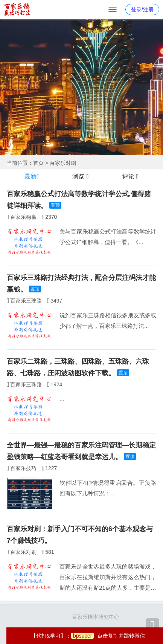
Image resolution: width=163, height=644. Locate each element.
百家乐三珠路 (26, 301)
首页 (38, 163)
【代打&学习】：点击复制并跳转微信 (88, 636)
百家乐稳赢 (23, 217)
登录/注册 (142, 9)
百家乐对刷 (63, 163)
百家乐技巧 (23, 468)
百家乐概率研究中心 (96, 617)
